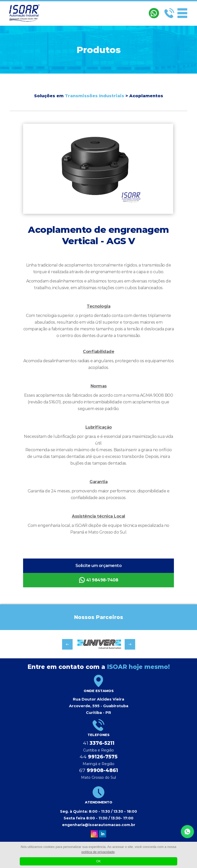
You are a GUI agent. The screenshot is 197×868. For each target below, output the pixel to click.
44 (98, 757)
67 (99, 770)
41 (99, 743)
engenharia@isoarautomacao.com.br (99, 825)
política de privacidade (98, 852)
